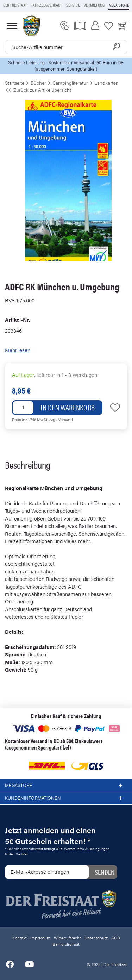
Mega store (119, 5)
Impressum (40, 938)
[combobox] (66, 47)
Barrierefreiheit (66, 944)
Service (73, 5)
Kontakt (20, 938)
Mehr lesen (18, 350)
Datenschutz (96, 938)
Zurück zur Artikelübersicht (38, 90)
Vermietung (94, 5)
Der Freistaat (15, 5)
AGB (116, 938)
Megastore (66, 786)
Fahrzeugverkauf (46, 5)
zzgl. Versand (61, 419)
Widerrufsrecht (67, 938)
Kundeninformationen (66, 798)
